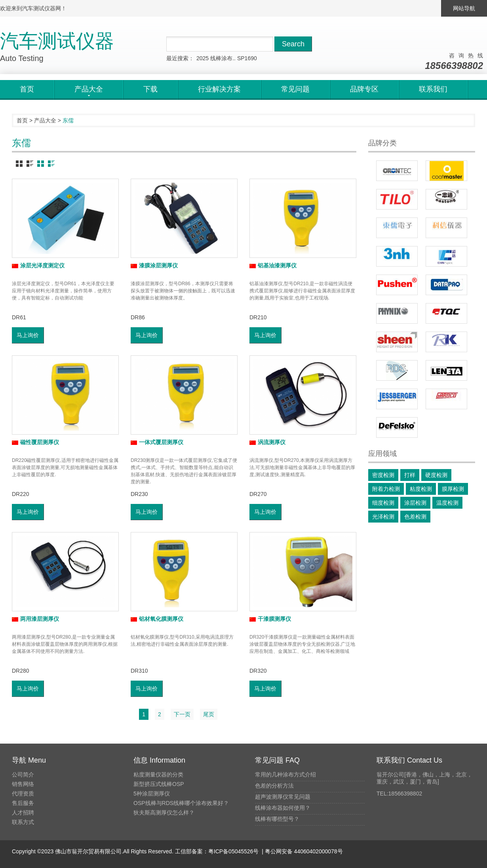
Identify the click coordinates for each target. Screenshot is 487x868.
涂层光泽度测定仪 (38, 265)
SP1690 (247, 58)
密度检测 (383, 475)
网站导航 (464, 8)
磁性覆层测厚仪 (35, 442)
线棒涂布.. (223, 58)
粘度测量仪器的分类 (158, 775)
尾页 (209, 714)
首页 (27, 89)
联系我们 (433, 89)
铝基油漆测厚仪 (273, 265)
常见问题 (295, 89)
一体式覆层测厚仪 (157, 442)
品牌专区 (364, 89)
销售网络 (23, 784)
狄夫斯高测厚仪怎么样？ (164, 813)
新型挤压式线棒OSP (159, 784)
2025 (203, 58)
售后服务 (23, 803)
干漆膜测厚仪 (270, 619)
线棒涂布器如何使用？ (283, 808)
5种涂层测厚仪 (152, 794)
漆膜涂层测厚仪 (154, 265)
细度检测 (383, 503)
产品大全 (45, 120)
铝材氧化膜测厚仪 (157, 619)
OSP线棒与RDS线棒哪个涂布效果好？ (181, 803)
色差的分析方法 (274, 786)
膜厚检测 (453, 489)
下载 (150, 89)
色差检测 (415, 517)
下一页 (182, 714)
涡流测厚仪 (267, 442)
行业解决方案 (219, 89)
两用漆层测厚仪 (35, 619)
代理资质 (23, 794)
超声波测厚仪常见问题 (283, 797)
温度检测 (447, 503)
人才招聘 (23, 813)
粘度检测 (421, 489)
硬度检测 (436, 475)
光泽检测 (383, 517)
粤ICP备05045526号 (234, 851)
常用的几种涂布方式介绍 (285, 775)
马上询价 (28, 335)
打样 (410, 475)
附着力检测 (386, 489)
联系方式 (23, 822)
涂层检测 (415, 503)
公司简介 (23, 775)
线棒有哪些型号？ (277, 819)
